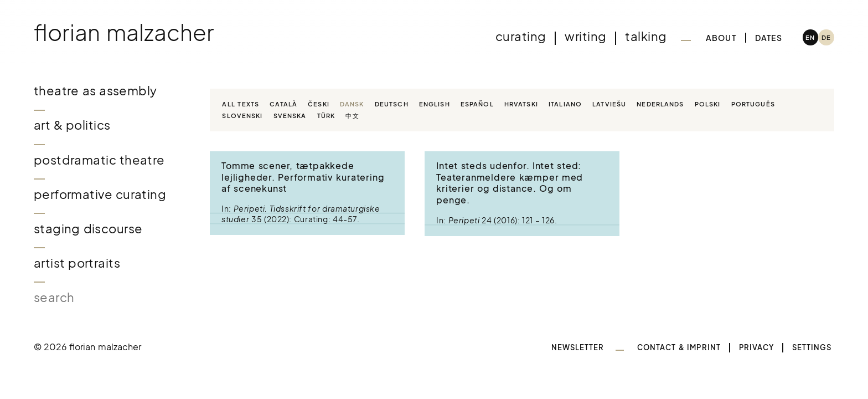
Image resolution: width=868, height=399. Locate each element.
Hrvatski (521, 104)
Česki (319, 104)
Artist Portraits (77, 263)
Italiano (565, 104)
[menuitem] (811, 37)
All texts (241, 104)
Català (283, 104)
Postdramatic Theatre (99, 160)
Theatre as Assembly (95, 91)
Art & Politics (72, 125)
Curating (521, 36)
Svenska (290, 115)
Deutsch (392, 104)
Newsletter (578, 347)
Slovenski (242, 115)
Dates (769, 38)
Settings (812, 347)
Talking (646, 36)
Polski (708, 104)
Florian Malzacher (124, 32)
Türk (326, 115)
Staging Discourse (88, 229)
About (721, 38)
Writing (585, 36)
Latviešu (609, 104)
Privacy (757, 347)
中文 (352, 115)
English (435, 104)
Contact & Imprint (679, 347)
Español (477, 104)
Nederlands (660, 104)
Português (753, 104)
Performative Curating (100, 194)
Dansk (352, 104)
